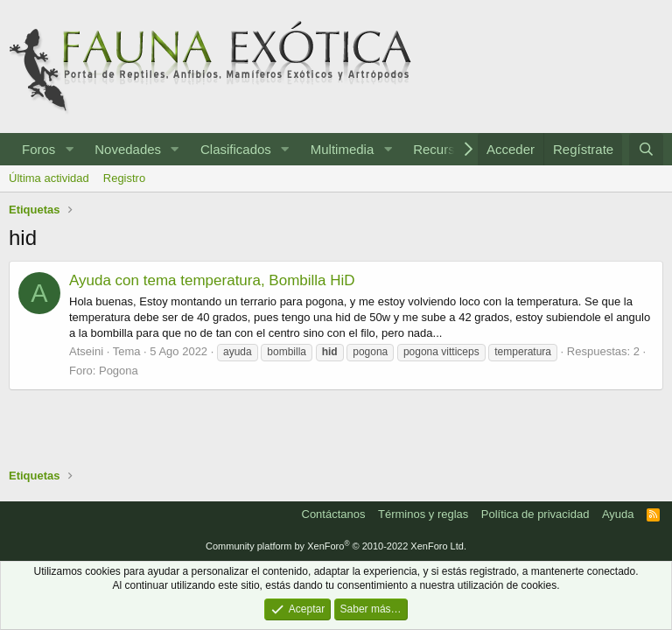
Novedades (128, 149)
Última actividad (49, 178)
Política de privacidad (535, 514)
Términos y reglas (423, 514)
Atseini (86, 351)
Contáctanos (334, 514)
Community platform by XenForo (336, 546)
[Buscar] (646, 149)
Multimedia (343, 149)
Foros (38, 149)
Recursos (441, 149)
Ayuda (618, 514)
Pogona (119, 371)
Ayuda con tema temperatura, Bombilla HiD (212, 280)
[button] (69, 149)
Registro (124, 178)
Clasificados (236, 149)
